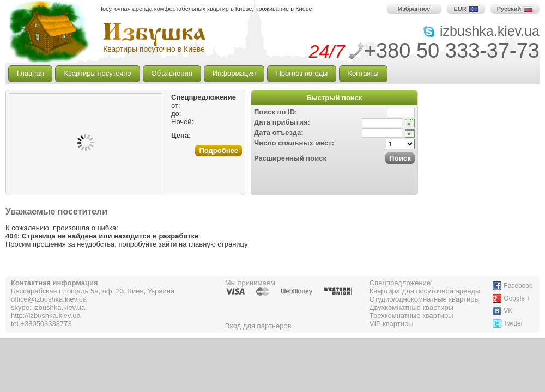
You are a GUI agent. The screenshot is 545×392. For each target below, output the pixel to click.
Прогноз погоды (302, 73)
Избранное (414, 9)
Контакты (363, 73)
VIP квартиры (392, 324)
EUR (466, 9)
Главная (30, 73)
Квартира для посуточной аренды (425, 291)
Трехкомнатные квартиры (411, 316)
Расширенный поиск (290, 158)
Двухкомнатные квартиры (411, 307)
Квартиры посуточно (97, 73)
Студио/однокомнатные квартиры (425, 299)
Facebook (518, 286)
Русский (515, 9)
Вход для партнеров (258, 326)
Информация (234, 73)
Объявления (172, 73)
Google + (517, 298)
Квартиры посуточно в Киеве (154, 49)
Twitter (513, 323)
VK (508, 311)
